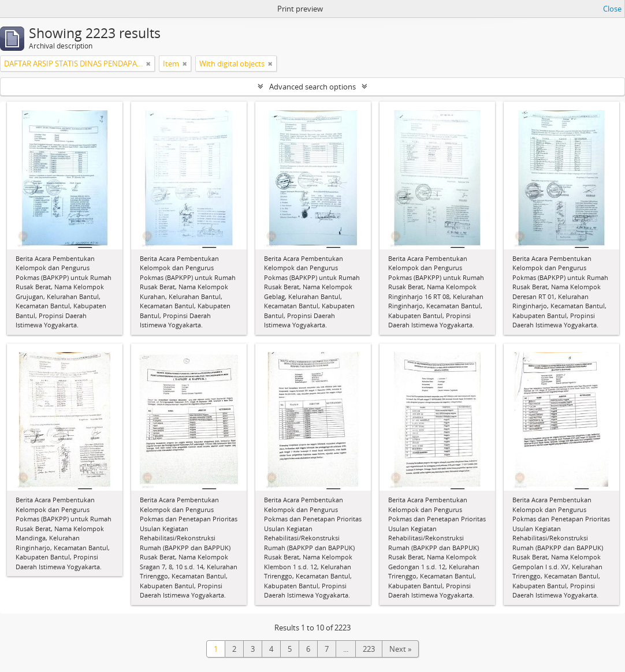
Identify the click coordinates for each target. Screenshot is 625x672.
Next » (400, 649)
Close (612, 9)
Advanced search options (312, 87)
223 (369, 649)
